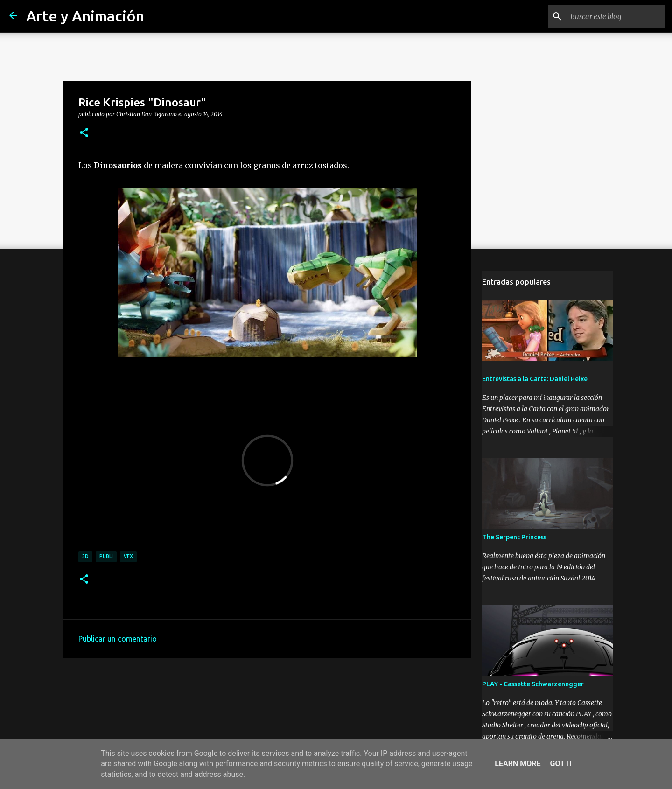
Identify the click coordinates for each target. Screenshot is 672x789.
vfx (128, 556)
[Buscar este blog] (616, 16)
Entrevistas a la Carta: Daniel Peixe (535, 379)
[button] (84, 133)
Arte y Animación (85, 16)
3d (85, 556)
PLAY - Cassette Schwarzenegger (533, 684)
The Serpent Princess (514, 537)
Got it (561, 764)
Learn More (518, 764)
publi (106, 556)
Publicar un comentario (118, 639)
